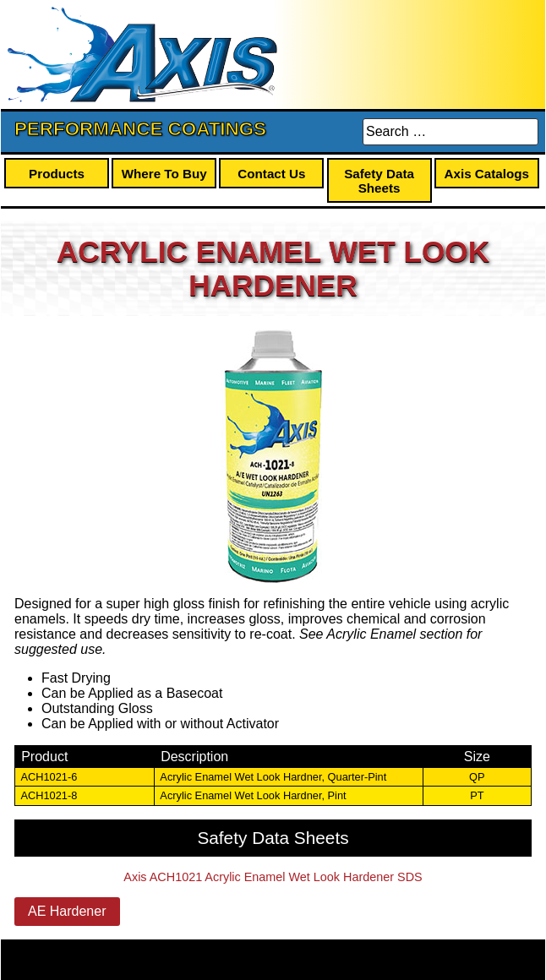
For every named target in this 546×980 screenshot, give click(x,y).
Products (57, 174)
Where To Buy (164, 174)
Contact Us (271, 174)
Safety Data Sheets (379, 181)
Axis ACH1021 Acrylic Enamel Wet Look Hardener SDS (273, 877)
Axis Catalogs (487, 174)
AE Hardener (67, 911)
